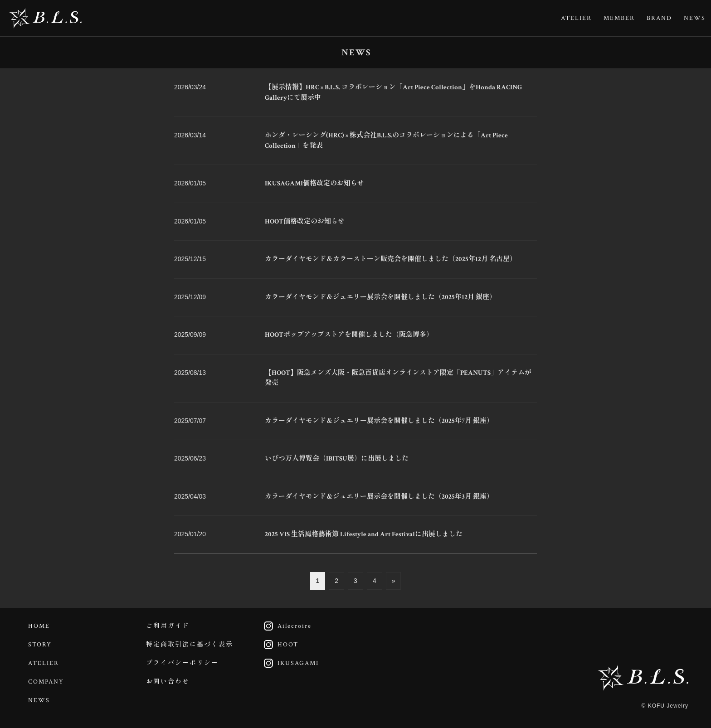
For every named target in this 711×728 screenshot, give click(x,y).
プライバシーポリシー (182, 663)
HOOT (278, 645)
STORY (40, 645)
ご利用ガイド (168, 626)
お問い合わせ (168, 682)
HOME (39, 626)
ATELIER (576, 18)
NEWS (695, 18)
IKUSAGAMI (289, 663)
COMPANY (46, 682)
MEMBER (619, 18)
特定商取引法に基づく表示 (190, 645)
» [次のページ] (394, 581)
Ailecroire (285, 626)
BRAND (659, 18)
